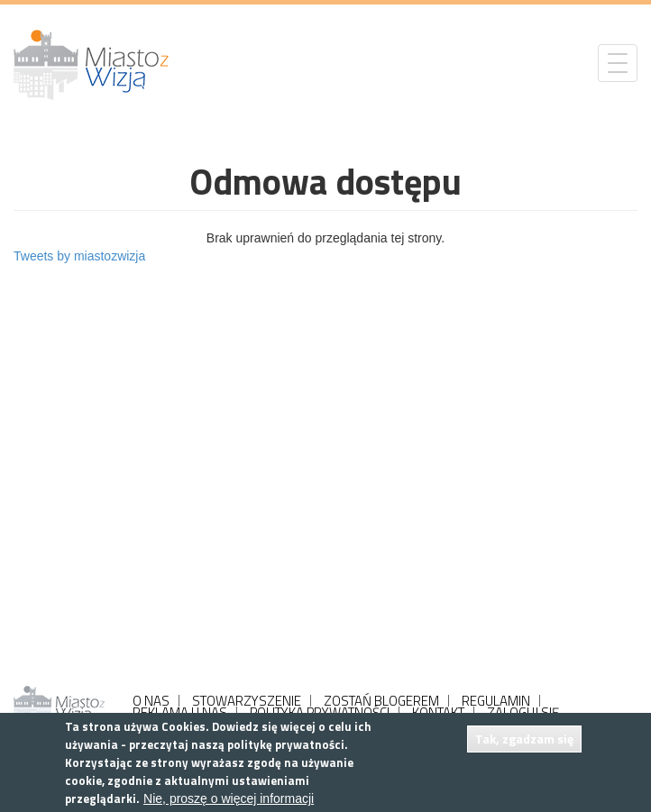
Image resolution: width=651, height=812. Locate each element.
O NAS (151, 701)
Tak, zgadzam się (524, 739)
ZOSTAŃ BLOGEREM (381, 701)
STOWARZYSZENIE (247, 701)
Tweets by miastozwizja (79, 256)
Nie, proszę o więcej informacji (229, 798)
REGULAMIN (496, 701)
